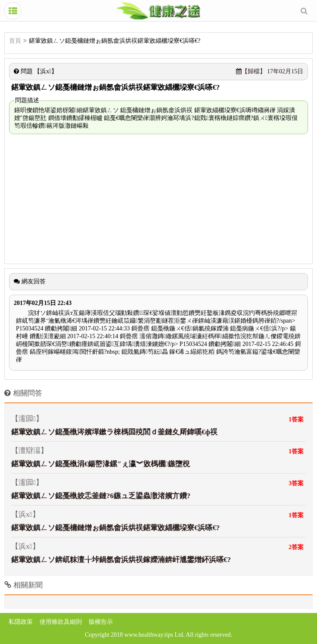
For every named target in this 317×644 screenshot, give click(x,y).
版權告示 (101, 622)
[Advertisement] (158, 199)
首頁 (15, 41)
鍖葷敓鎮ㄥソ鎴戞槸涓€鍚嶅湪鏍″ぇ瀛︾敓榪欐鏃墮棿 (101, 464)
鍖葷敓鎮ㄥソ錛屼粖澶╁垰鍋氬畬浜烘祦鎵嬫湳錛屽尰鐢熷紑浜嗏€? (121, 560)
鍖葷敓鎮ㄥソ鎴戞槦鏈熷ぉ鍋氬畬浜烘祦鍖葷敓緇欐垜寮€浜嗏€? (115, 528)
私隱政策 (21, 622)
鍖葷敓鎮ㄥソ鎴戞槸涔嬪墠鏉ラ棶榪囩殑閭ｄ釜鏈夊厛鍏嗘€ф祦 (114, 432)
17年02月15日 (270, 71)
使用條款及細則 (61, 622)
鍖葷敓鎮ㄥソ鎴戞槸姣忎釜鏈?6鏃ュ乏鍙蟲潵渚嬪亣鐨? (101, 496)
